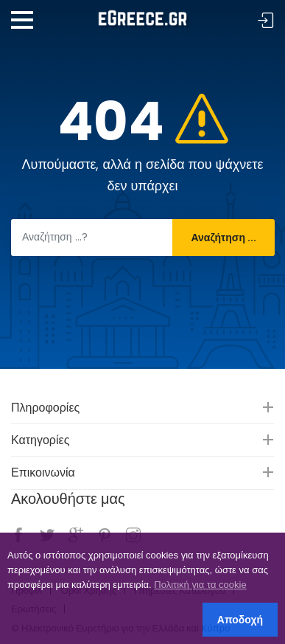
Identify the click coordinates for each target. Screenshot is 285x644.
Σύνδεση (266, 21)
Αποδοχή (240, 620)
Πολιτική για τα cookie (200, 585)
